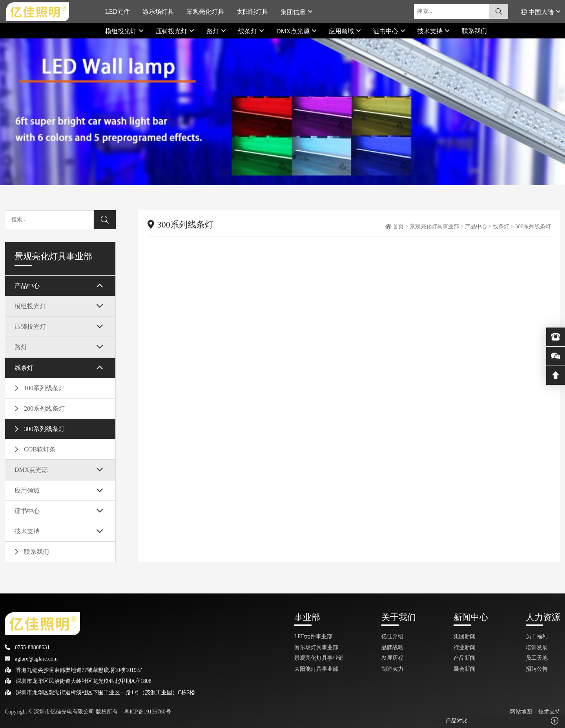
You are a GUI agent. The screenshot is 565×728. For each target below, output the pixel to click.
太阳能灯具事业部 (316, 669)
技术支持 (431, 31)
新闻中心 (471, 617)
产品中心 (27, 286)
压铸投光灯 (172, 31)
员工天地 (537, 658)
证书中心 (386, 31)
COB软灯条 (40, 449)
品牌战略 (392, 647)
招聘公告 (537, 669)
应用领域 (342, 31)
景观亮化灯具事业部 (434, 227)
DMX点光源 (294, 31)
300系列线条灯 (44, 429)
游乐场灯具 (158, 12)
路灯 (213, 31)
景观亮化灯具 (205, 12)
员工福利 (537, 636)
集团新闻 (465, 636)
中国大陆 (538, 12)
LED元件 (118, 12)
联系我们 (474, 31)
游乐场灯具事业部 (316, 647)
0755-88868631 (27, 647)
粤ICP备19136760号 (148, 712)
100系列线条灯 (44, 388)
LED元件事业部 (313, 636)
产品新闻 (465, 658)
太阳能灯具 (252, 12)
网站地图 (521, 712)
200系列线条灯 (44, 409)
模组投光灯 (122, 31)
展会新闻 (465, 669)
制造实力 (392, 669)
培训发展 (537, 647)
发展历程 (392, 658)
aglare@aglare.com (31, 659)
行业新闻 (465, 647)
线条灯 (248, 31)
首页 (398, 227)
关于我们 (399, 617)
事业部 (307, 617)
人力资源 (543, 617)
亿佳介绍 (392, 636)
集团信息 (294, 12)
